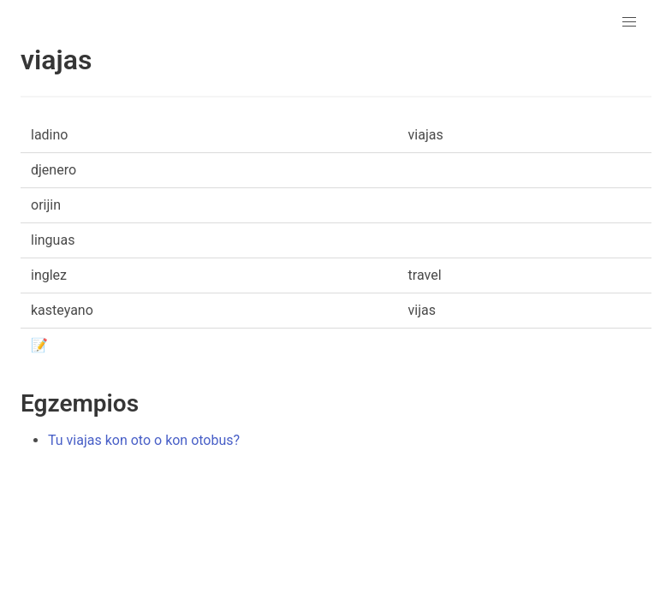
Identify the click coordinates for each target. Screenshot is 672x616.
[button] (629, 22)
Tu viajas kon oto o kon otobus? (144, 440)
